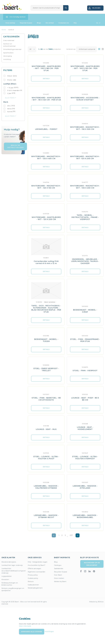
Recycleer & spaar (26, 23)
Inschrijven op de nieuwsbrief (92, 564)
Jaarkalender (59, 569)
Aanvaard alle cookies (32, 632)
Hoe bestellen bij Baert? (37, 565)
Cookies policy (33, 578)
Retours (31, 582)
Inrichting (7, 59)
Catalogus (58, 565)
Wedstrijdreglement (35, 588)
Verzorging (7, 56)
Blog (56, 562)
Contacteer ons (64, 23)
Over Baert (58, 575)
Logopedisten (7, 576)
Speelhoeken (8, 53)
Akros (9, 109)
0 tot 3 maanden (13, 90)
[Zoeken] (47, 8)
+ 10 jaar (10, 88)
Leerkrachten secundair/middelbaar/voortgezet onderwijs (14, 571)
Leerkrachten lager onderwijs (12, 565)
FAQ (75, 23)
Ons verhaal (50, 23)
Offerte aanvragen (34, 569)
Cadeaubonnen (33, 585)
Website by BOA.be (96, 602)
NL (98, 23)
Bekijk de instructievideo (15, 146)
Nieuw (12, 76)
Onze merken (59, 578)
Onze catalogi (10, 23)
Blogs (39, 23)
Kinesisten (5, 580)
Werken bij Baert (60, 582)
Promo (12, 80)
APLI (9, 106)
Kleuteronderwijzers (9, 562)
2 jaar (9, 93)
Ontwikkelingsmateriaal (12, 49)
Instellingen (49, 632)
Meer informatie (25, 626)
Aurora (10, 112)
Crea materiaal (9, 40)
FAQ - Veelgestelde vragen (38, 562)
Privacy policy (33, 575)
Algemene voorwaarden (37, 572)
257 (71, 535)
